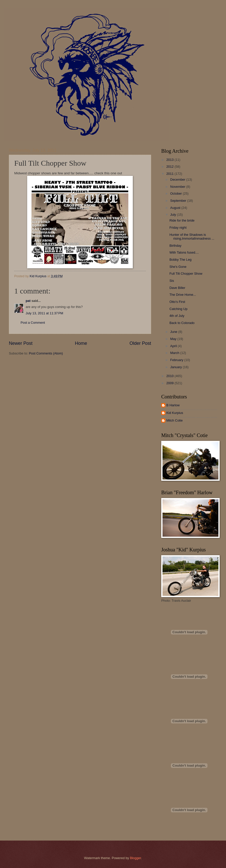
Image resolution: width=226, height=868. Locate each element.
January (176, 367)
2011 (170, 174)
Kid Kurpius (175, 413)
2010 (170, 376)
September (179, 201)
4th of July (177, 316)
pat (28, 301)
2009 (170, 383)
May (174, 339)
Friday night (178, 228)
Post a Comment (33, 323)
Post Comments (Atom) (46, 353)
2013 (170, 160)
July (173, 215)
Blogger (136, 858)
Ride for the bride (182, 220)
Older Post (140, 343)
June (174, 332)
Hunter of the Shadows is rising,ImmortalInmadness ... (192, 237)
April (174, 346)
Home (81, 343)
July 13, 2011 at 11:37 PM (44, 313)
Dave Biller (177, 288)
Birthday (175, 246)
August (176, 208)
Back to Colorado (182, 323)
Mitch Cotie (174, 420)
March (175, 353)
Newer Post (21, 343)
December (178, 180)
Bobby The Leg (180, 260)
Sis (172, 281)
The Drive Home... (183, 295)
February (177, 360)
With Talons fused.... (184, 252)
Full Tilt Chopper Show (186, 274)
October (176, 193)
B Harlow (173, 405)
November (178, 187)
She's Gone (178, 267)
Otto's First (177, 302)
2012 (170, 167)
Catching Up (178, 309)
